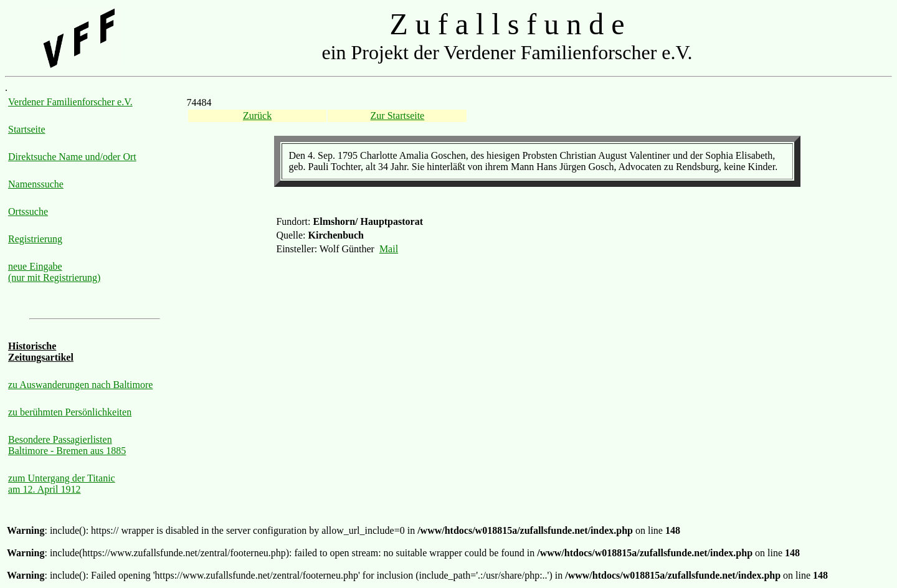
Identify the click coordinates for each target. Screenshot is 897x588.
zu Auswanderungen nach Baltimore (80, 385)
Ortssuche (28, 211)
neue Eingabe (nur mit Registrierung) (54, 272)
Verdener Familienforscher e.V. (70, 102)
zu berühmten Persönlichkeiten (70, 412)
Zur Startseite (398, 116)
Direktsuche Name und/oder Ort (72, 157)
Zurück (257, 116)
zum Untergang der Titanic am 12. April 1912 (62, 484)
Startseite (27, 129)
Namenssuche (36, 184)
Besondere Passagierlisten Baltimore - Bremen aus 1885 (67, 445)
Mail (389, 249)
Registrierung (35, 239)
